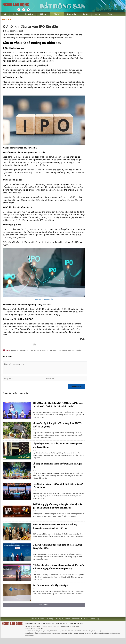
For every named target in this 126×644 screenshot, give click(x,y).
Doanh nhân (71, 14)
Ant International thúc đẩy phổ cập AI (51, 585)
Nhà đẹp (43, 14)
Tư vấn (86, 14)
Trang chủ (34, 619)
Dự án (16, 14)
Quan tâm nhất (10, 393)
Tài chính (57, 14)
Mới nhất (24, 393)
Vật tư (110, 14)
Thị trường (29, 14)
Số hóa (98, 14)
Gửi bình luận (76, 386)
